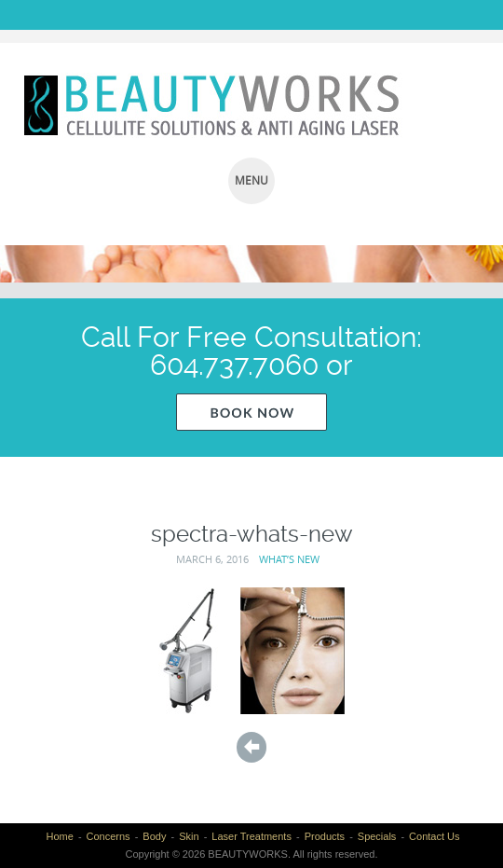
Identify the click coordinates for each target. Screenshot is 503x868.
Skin (189, 836)
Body (154, 836)
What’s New (289, 559)
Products (325, 836)
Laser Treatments (251, 836)
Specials (377, 836)
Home (59, 836)
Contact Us (434, 836)
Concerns (109, 836)
